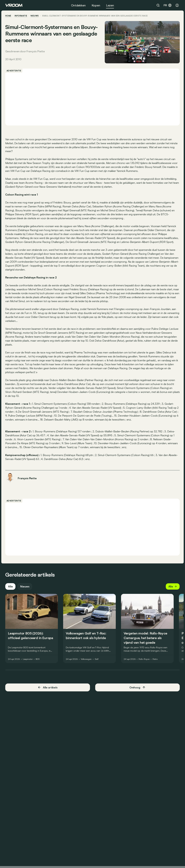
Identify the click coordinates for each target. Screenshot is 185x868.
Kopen (96, 5)
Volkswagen (86, 659)
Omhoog (137, 687)
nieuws (35, 16)
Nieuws (25, 586)
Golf (97, 659)
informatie (21, 16)
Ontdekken (78, 5)
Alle (10, 586)
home (8, 16)
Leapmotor (28, 659)
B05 (38, 659)
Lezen (110, 5)
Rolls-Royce (144, 659)
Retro (155, 659)
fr (168, 5)
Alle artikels (48, 687)
